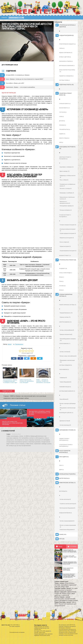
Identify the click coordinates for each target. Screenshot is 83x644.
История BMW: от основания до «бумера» (18, 75)
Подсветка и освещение (66, 76)
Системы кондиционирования (67, 521)
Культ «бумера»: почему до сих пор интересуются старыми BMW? (25, 79)
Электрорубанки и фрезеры (67, 206)
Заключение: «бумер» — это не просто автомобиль (20, 87)
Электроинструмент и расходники (65, 158)
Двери (61, 470)
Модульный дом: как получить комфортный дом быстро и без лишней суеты (42, 628)
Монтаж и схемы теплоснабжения (68, 356)
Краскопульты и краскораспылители (65, 202)
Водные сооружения (66, 53)
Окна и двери (64, 457)
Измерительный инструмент (67, 238)
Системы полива (64, 80)
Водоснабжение (64, 399)
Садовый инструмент (65, 246)
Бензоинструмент (65, 256)
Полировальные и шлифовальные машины (67, 185)
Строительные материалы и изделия (67, 26)
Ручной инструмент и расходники (65, 216)
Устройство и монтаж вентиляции (68, 504)
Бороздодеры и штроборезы (67, 193)
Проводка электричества (66, 334)
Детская (62, 121)
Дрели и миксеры (65, 171)
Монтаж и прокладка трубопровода (68, 404)
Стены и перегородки (66, 273)
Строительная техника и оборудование (66, 446)
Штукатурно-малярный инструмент (68, 230)
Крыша (62, 277)
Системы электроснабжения (67, 330)
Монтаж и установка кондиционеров (68, 526)
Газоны (62, 48)
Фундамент (63, 269)
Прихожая (63, 125)
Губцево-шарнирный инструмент (68, 233)
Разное (63, 534)
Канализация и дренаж (66, 413)
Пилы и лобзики (64, 180)
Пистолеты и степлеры (66, 188)
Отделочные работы (66, 85)
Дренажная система (65, 421)
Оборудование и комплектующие (67, 361)
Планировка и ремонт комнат (65, 94)
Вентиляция (63, 491)
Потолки (62, 286)
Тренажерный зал (65, 130)
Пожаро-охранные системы (68, 305)
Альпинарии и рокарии (66, 61)
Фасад (62, 290)
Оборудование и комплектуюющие (68, 409)
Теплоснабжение (65, 344)
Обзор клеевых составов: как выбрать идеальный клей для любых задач (65, 585)
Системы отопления (65, 352)
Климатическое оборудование (67, 530)
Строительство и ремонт (68, 260)
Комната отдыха (64, 138)
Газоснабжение (64, 370)
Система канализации (65, 425)
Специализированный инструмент (68, 251)
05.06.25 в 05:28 (16, 434)
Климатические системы (67, 483)
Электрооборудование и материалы (68, 340)
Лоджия (62, 134)
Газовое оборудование (65, 382)
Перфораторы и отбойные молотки (68, 176)
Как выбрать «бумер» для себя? (15, 83)
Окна (61, 465)
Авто (62, 539)
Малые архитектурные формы (67, 71)
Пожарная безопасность (66, 313)
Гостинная (63, 112)
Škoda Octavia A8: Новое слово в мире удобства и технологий (65, 594)
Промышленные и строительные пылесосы (67, 198)
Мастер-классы (64, 478)
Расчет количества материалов (65, 452)
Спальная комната (65, 104)
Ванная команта (64, 108)
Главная (4, 18)
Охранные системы (65, 317)
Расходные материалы (66, 210)
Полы (61, 281)
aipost (10, 344)
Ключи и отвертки (64, 242)
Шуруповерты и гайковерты (67, 167)
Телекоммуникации (65, 387)
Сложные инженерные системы (66, 295)
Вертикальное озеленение (67, 66)
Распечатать (18, 344)
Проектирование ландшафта (67, 44)
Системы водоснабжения (67, 391)
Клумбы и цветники (65, 57)
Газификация (63, 378)
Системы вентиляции (65, 499)
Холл (61, 142)
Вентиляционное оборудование (67, 508)
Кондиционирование (65, 513)
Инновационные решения (67, 474)
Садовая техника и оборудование (64, 440)
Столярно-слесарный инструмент (68, 225)
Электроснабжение (65, 322)
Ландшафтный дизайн (66, 35)
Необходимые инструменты (67, 148)
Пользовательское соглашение (17, 632)
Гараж (62, 117)
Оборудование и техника (67, 430)
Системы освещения (66, 365)
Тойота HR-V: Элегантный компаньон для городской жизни (65, 604)
